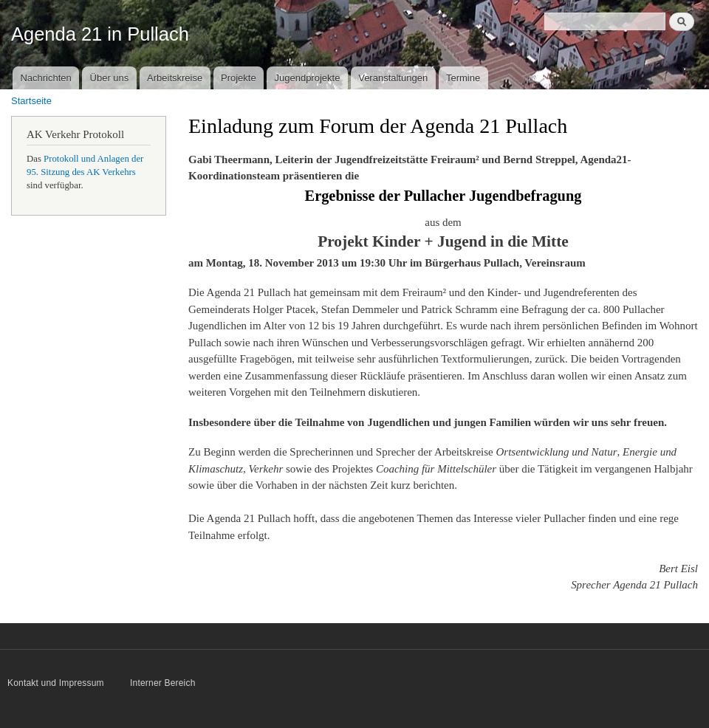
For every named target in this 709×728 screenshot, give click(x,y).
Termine (463, 78)
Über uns (110, 78)
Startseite (31, 101)
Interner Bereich (162, 683)
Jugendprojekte (307, 78)
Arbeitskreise (175, 78)
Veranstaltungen (393, 78)
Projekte (239, 78)
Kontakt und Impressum (57, 683)
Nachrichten (45, 78)
